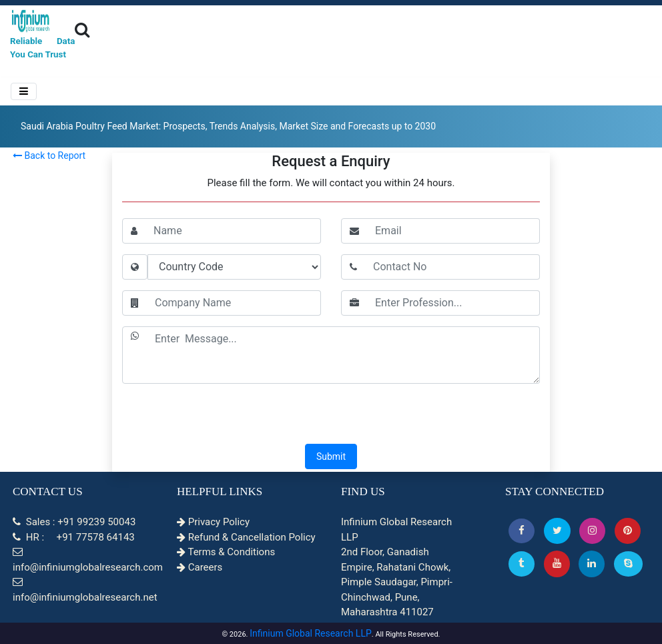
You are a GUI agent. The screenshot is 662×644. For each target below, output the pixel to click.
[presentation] (331, 415)
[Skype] (628, 564)
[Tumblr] (522, 564)
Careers (200, 567)
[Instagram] (592, 531)
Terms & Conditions (226, 552)
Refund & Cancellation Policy (246, 537)
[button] (522, 531)
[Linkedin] (592, 564)
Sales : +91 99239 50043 (74, 522)
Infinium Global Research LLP (311, 633)
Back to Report (49, 155)
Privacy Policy (213, 522)
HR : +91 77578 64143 (74, 537)
